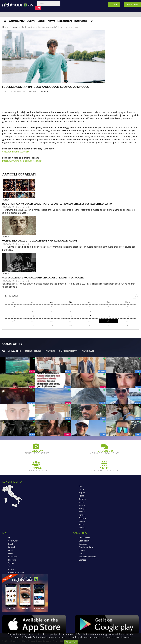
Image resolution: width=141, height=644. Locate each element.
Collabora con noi (16, 573)
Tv (91, 21)
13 (13, 316)
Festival (12, 547)
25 (108, 321)
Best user (83, 544)
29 (51, 325)
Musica (45, 92)
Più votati (88, 351)
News (51, 21)
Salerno (82, 521)
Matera (82, 502)
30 (13, 307)
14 (33, 316)
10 (90, 311)
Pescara (82, 518)
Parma (82, 515)
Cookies (82, 554)
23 (70, 321)
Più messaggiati (68, 351)
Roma (81, 496)
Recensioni (65, 21)
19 (128, 316)
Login (114, 4)
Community (17, 21)
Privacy (82, 550)
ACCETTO (71, 642)
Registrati (132, 4)
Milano (82, 505)
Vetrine (11, 563)
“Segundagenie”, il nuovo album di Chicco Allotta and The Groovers (43, 278)
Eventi (31, 21)
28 (33, 325)
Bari (81, 486)
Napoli (82, 493)
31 (33, 307)
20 (13, 321)
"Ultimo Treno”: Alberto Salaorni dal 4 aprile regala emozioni (39, 241)
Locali (41, 21)
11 (108, 311)
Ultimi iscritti (11, 351)
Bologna (83, 509)
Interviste (81, 21)
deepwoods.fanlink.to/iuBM (16, 152)
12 (128, 311)
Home (5, 27)
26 (128, 321)
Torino (82, 512)
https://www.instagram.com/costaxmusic (22, 161)
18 (108, 316)
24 (90, 321)
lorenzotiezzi (20, 92)
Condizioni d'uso (86, 547)
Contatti (82, 560)
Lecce (81, 489)
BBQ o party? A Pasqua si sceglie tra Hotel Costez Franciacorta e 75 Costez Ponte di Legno (57, 204)
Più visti (50, 351)
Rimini (81, 524)
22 (51, 321)
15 (51, 316)
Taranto (82, 499)
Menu (30, 6)
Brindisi (82, 528)
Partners (12, 569)
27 (13, 325)
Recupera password (88, 557)
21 (33, 321)
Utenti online (33, 351)
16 (70, 316)
